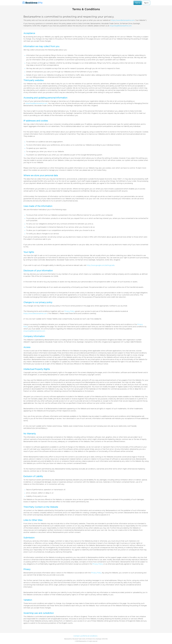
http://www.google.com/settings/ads (101, 265)
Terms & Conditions (90, 636)
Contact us (78, 636)
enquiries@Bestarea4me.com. (121, 26)
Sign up (138, 3)
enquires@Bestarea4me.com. (34, 331)
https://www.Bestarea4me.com (123, 20)
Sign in (146, 3)
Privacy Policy (70, 311)
